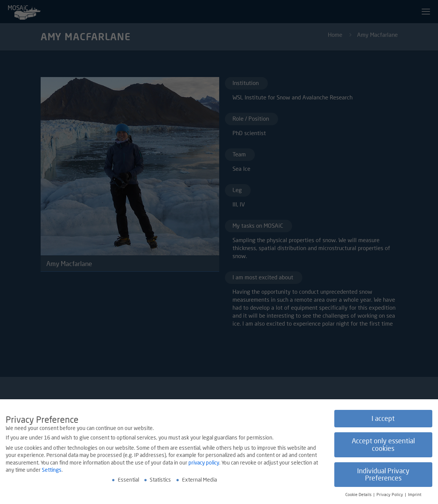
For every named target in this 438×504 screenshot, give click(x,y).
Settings (52, 471)
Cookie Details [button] (359, 495)
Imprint (415, 495)
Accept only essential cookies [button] (383, 445)
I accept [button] (383, 420)
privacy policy (204, 463)
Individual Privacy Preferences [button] (383, 475)
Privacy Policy (390, 495)
